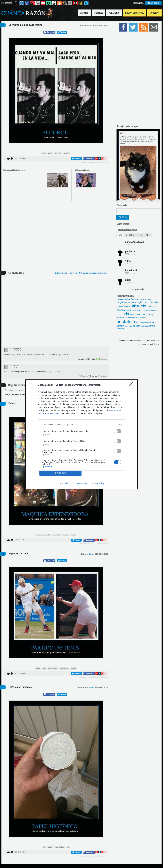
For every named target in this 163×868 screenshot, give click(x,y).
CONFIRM (60, 473)
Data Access (81, 483)
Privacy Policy (98, 483)
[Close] (132, 385)
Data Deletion (65, 483)
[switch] (118, 431)
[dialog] (81, 434)
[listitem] (81, 425)
